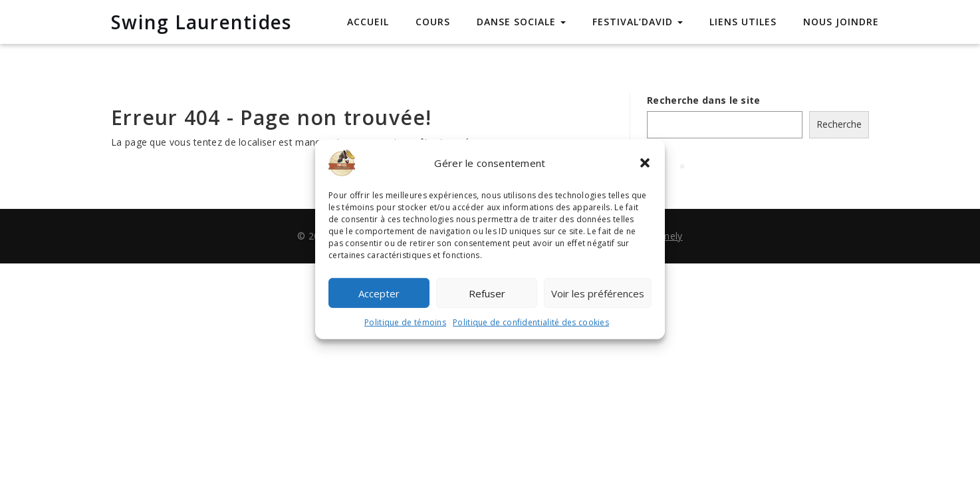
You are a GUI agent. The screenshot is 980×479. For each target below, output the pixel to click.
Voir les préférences (598, 293)
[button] (645, 163)
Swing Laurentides (201, 22)
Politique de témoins (405, 322)
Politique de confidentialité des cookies (531, 322)
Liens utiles (743, 22)
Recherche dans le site (704, 100)
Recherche (839, 124)
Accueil (368, 22)
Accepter (379, 293)
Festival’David (638, 22)
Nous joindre (841, 22)
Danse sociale (521, 22)
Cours (433, 22)
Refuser (487, 293)
